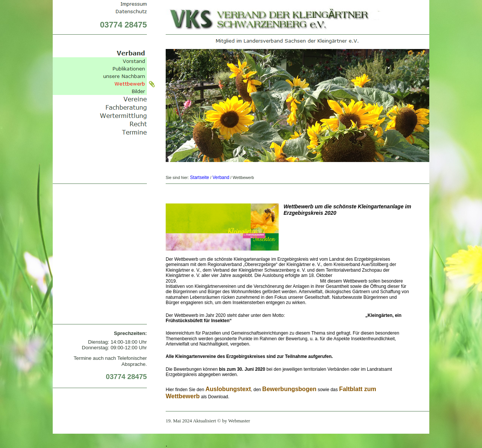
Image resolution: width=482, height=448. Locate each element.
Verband (221, 177)
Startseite (200, 177)
